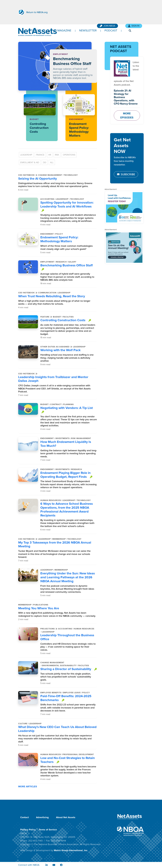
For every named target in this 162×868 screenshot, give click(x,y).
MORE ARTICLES (28, 786)
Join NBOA (107, 26)
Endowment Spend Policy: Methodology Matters (79, 130)
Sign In (134, 26)
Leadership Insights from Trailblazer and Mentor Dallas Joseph (53, 379)
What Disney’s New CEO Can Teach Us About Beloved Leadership (57, 729)
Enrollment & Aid (30, 162)
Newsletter (88, 30)
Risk (57, 155)
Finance (40, 155)
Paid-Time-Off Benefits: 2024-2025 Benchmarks (66, 698)
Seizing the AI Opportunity (38, 178)
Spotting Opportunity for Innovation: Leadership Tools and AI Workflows (67, 204)
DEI (45, 162)
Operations (69, 155)
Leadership (26, 155)
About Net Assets (66, 817)
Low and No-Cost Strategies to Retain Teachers (68, 760)
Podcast (111, 30)
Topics (35, 30)
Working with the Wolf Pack (60, 350)
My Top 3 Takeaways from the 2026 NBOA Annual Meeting (55, 544)
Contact (25, 817)
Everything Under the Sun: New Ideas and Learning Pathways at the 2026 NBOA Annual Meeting (68, 577)
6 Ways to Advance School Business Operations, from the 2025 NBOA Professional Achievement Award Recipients (67, 509)
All (52, 162)
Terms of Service (48, 830)
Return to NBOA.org (37, 12)
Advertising (42, 817)
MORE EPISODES (127, 115)
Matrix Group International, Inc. (71, 850)
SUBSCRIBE (126, 174)
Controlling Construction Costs (39, 128)
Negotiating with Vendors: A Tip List (67, 408)
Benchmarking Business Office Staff (72, 61)
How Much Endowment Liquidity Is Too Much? (66, 444)
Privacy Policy (28, 830)
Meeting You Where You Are (39, 608)
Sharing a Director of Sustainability (66, 669)
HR (50, 155)
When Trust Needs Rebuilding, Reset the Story (52, 296)
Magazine (64, 30)
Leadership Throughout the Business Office (67, 637)
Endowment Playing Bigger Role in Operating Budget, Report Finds (65, 475)
